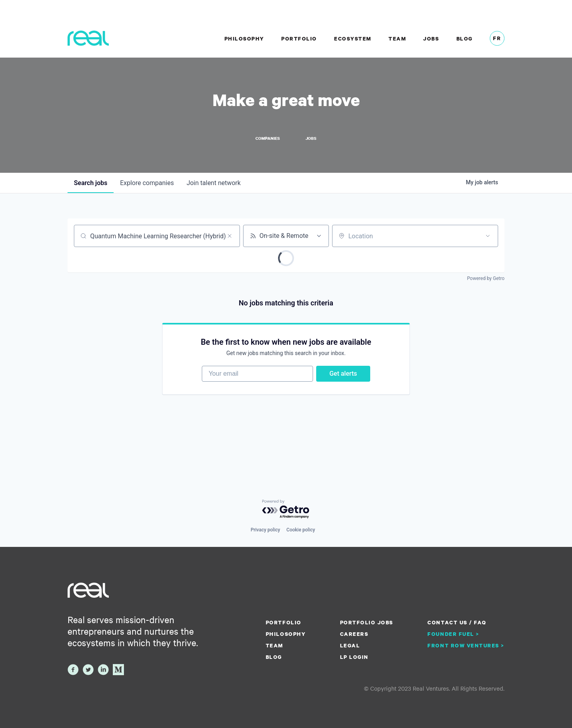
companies (147, 183)
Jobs (431, 39)
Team (397, 39)
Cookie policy (301, 530)
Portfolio (299, 39)
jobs (91, 183)
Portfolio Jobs (367, 622)
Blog (465, 39)
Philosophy (244, 39)
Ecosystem (353, 39)
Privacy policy (265, 530)
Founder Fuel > (453, 634)
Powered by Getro (486, 278)
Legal (350, 645)
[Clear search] (230, 236)
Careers (354, 634)
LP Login (354, 657)
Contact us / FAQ (457, 622)
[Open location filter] (488, 236)
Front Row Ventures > (466, 645)
